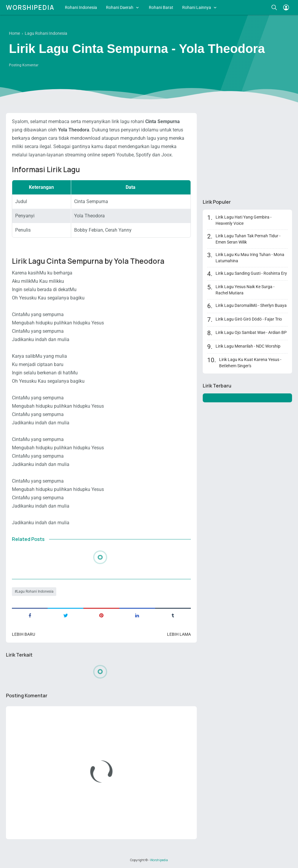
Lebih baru (24, 634)
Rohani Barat (161, 7)
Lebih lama (179, 634)
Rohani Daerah (120, 7)
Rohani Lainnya (197, 7)
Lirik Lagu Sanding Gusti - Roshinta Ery (251, 273)
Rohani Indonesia (81, 7)
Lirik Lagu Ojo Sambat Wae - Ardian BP (251, 332)
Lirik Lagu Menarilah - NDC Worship (248, 346)
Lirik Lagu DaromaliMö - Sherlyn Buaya (251, 305)
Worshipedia (30, 7)
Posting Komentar (24, 65)
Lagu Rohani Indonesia (35, 591)
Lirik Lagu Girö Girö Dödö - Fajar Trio (249, 319)
